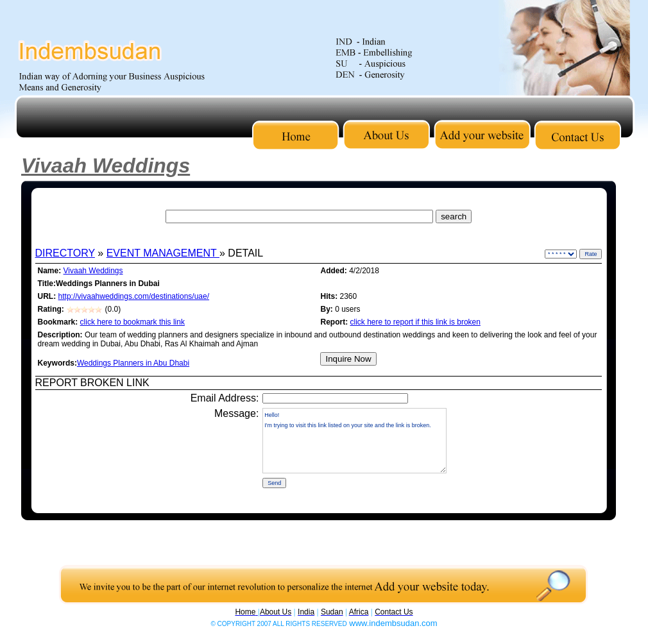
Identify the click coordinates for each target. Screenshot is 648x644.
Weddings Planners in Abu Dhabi (133, 363)
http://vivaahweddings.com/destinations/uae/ (134, 296)
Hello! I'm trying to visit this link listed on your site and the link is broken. (354, 441)
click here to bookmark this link (132, 322)
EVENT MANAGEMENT (163, 253)
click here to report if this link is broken (415, 322)
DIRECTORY (65, 253)
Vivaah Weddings (93, 271)
